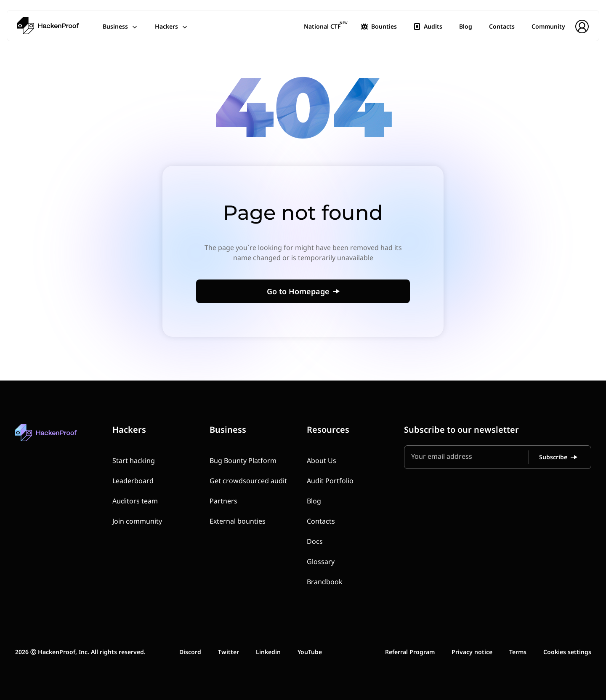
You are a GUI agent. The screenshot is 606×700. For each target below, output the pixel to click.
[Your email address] (470, 457)
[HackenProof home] (66, 439)
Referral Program (410, 652)
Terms (518, 652)
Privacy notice (472, 652)
